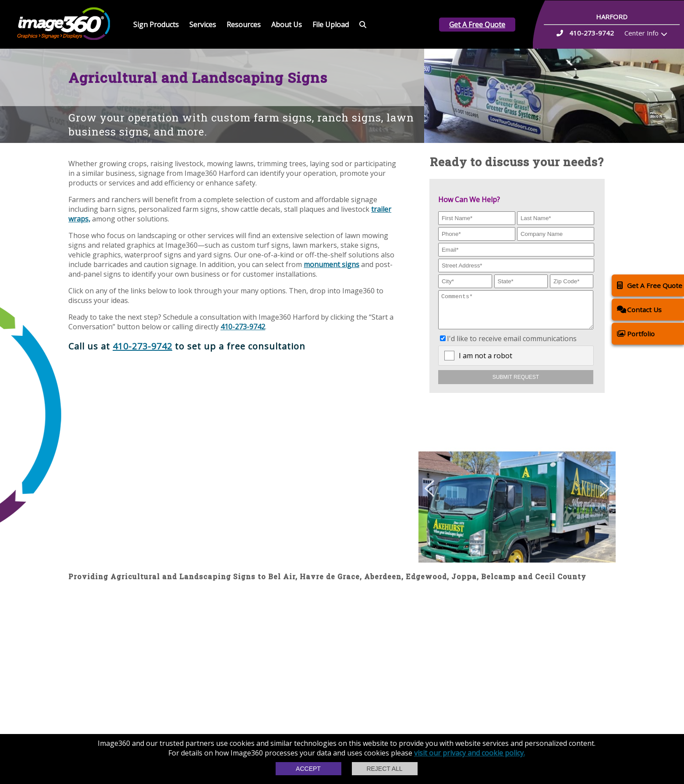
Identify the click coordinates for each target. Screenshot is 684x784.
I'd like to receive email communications (512, 345)
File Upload (331, 25)
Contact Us (639, 309)
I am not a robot (486, 362)
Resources (244, 25)
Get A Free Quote (477, 25)
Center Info (641, 33)
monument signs (331, 264)
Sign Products (156, 25)
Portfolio (636, 333)
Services (203, 25)
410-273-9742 (243, 327)
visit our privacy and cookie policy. (470, 753)
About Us (287, 25)
